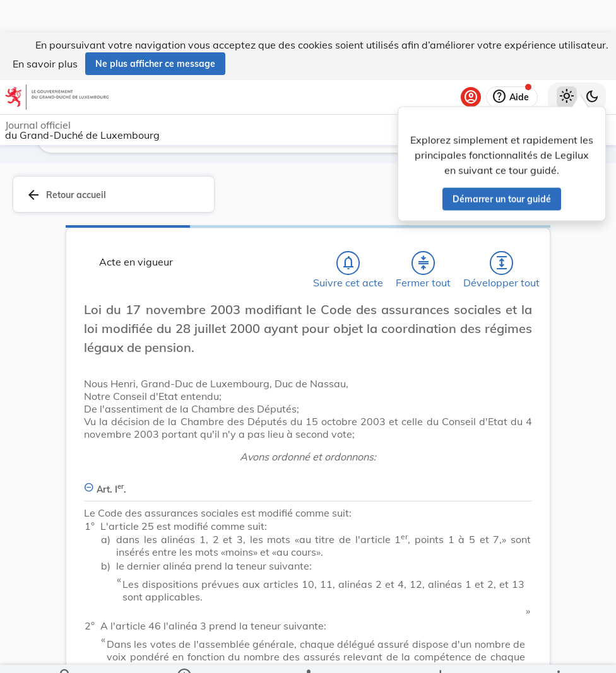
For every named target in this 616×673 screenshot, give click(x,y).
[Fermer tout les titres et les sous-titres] (423, 263)
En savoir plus (45, 32)
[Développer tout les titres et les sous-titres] (502, 263)
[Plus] (558, 653)
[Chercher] (66, 653)
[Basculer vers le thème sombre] (592, 65)
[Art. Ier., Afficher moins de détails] (308, 482)
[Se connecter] (471, 65)
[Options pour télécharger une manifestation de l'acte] (440, 653)
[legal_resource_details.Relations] (308, 653)
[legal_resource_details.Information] (183, 653)
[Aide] (512, 65)
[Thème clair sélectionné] (567, 65)
